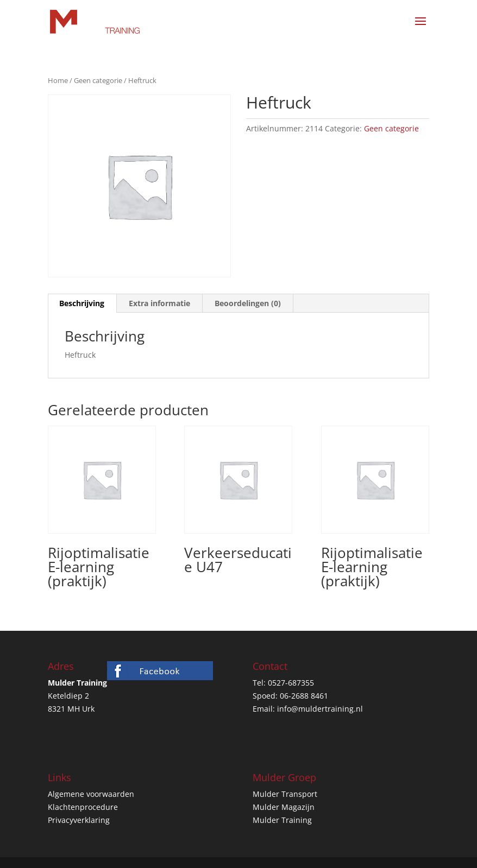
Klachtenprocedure (83, 807)
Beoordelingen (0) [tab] (248, 303)
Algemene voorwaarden (91, 794)
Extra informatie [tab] (159, 303)
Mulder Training (282, 820)
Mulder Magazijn (284, 807)
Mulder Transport (285, 794)
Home (58, 80)
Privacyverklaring (79, 820)
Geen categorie (98, 80)
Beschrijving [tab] (82, 303)
